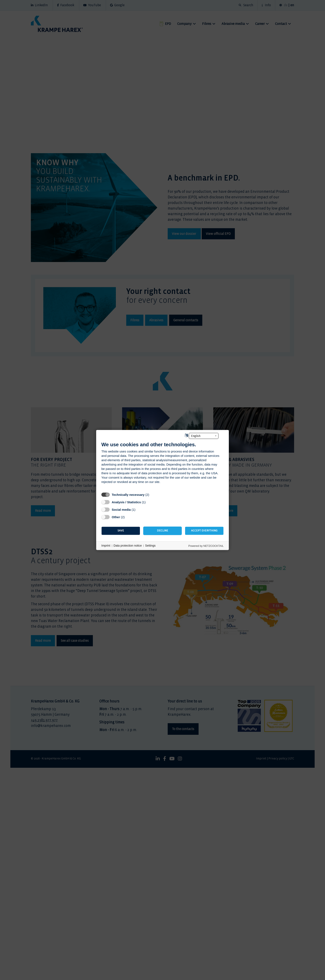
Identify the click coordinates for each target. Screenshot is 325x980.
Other (116, 517)
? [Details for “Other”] (129, 517)
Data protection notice (128, 546)
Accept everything (204, 531)
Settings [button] (150, 546)
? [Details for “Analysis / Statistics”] (149, 502)
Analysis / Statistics (126, 502)
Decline (162, 531)
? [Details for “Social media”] (139, 509)
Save (121, 531)
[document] (162, 466)
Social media (121, 510)
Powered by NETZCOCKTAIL (206, 546)
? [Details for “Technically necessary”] (153, 495)
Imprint (106, 546)
